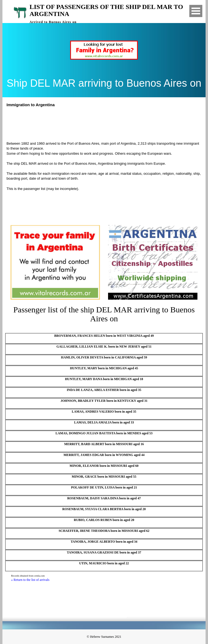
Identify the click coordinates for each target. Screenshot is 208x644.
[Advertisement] (106, 124)
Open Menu (196, 11)
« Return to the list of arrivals (30, 580)
